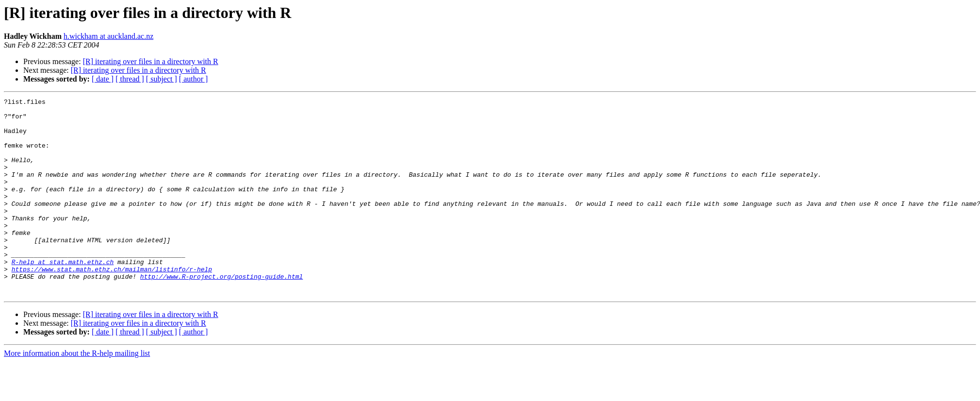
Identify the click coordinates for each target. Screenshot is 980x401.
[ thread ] (130, 79)
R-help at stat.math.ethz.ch (63, 295)
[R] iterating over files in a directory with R (151, 61)
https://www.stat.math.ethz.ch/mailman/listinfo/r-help (112, 304)
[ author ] (194, 79)
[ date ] (103, 79)
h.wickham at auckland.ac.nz (108, 36)
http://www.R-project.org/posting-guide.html (221, 313)
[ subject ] (162, 79)
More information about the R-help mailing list (77, 393)
